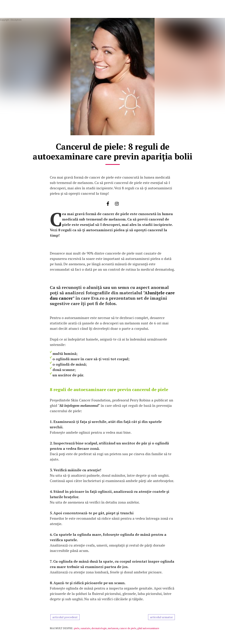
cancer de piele (128, 628)
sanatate (85, 628)
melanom (113, 628)
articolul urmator (161, 617)
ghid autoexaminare (148, 628)
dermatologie (99, 628)
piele (77, 628)
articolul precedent (65, 617)
